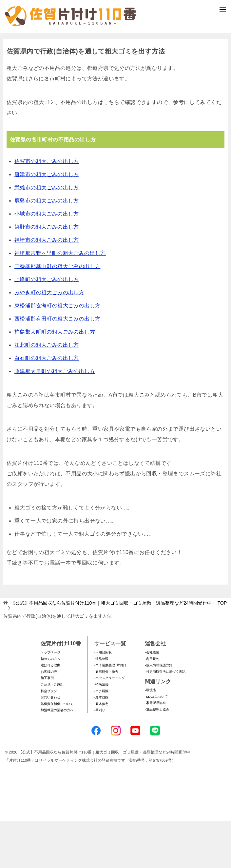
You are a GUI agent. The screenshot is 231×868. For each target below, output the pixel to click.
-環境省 (150, 737)
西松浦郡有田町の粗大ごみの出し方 (57, 366)
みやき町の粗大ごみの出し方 (49, 339)
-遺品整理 (101, 706)
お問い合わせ (50, 744)
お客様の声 (49, 719)
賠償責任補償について (57, 751)
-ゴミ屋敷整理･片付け (110, 712)
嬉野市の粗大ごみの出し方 (47, 274)
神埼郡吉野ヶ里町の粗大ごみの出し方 (60, 300)
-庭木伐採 (101, 744)
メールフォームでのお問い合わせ (117, 68)
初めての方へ (50, 706)
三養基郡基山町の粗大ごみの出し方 (57, 313)
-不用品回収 (103, 699)
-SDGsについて (156, 744)
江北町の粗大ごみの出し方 (47, 392)
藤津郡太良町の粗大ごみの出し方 (55, 418)
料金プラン (49, 738)
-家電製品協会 (155, 750)
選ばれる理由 (50, 712)
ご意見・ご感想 (52, 731)
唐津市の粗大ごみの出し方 (47, 221)
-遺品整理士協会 (157, 756)
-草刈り (100, 757)
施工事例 (47, 725)
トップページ (50, 699)
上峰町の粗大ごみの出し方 (47, 326)
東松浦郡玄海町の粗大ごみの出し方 (57, 352)
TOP (119, 650)
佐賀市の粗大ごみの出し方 (47, 208)
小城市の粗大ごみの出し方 (47, 261)
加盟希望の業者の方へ (57, 757)
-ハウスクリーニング (110, 725)
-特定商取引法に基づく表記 (165, 719)
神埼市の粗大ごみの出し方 (47, 287)
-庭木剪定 (101, 751)
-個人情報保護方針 (158, 712)
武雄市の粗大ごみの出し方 (47, 234)
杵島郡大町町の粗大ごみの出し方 (55, 379)
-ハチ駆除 (101, 738)
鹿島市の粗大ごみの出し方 (47, 248)
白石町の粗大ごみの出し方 (47, 405)
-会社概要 (152, 699)
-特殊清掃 (101, 731)
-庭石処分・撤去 (106, 719)
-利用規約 (152, 706)
